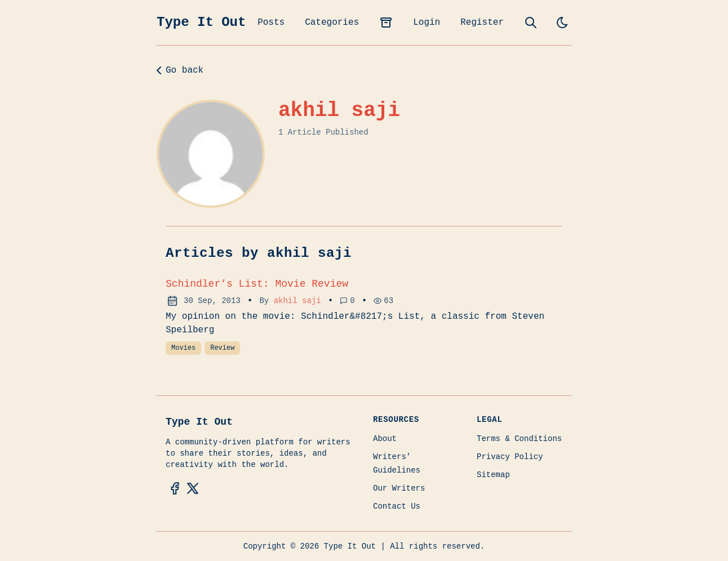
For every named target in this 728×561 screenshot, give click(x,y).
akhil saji (298, 301)
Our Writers (399, 488)
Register (482, 23)
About (385, 439)
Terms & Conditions (519, 439)
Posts (271, 23)
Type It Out (201, 22)
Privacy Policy (510, 457)
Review (222, 348)
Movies (183, 348)
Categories (332, 23)
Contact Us (397, 506)
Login (427, 23)
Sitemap (493, 475)
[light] (562, 23)
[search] (531, 23)
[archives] (386, 23)
